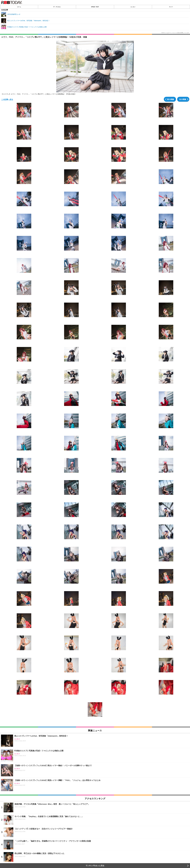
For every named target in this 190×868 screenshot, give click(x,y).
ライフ (171, 7)
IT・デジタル (57, 7)
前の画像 (170, 99)
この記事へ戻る (7, 99)
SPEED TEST (95, 7)
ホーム (19, 7)
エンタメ (133, 7)
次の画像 (183, 99)
